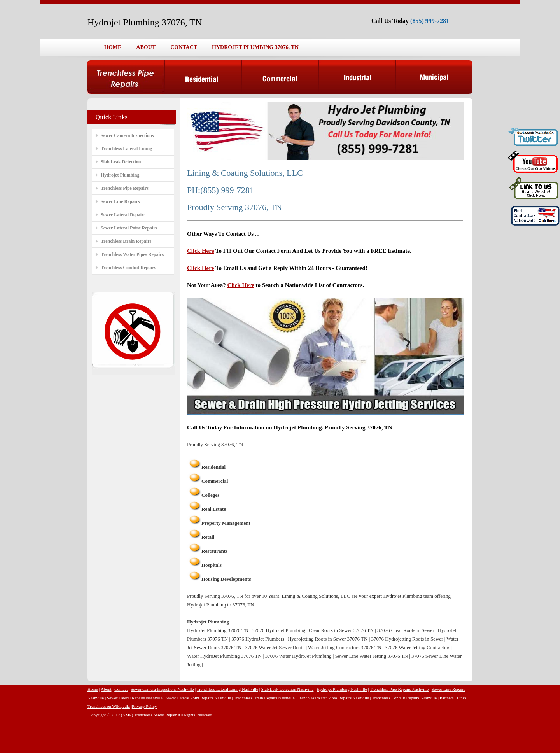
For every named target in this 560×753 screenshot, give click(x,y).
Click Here (200, 251)
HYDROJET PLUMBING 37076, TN (255, 47)
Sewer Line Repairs (120, 201)
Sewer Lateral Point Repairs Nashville (198, 698)
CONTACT (184, 47)
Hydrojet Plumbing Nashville (342, 689)
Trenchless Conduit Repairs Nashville (404, 698)
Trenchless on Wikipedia (109, 706)
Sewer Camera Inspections (127, 135)
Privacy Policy (144, 706)
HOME (113, 47)
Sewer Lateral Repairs (123, 215)
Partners (447, 698)
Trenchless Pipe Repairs (125, 188)
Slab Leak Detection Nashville (288, 689)
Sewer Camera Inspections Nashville (162, 689)
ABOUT (146, 47)
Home (93, 689)
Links (462, 698)
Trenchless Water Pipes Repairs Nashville (333, 698)
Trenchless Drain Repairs (126, 241)
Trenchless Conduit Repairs (128, 268)
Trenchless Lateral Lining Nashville (227, 689)
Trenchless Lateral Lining (126, 149)
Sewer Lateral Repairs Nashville (135, 698)
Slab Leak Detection (121, 162)
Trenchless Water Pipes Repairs (132, 254)
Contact (121, 689)
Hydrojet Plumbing (120, 175)
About (106, 689)
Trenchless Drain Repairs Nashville (264, 698)
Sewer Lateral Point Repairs (129, 228)
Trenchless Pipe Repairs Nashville (399, 689)
